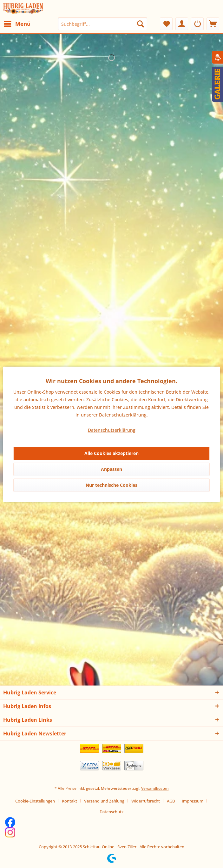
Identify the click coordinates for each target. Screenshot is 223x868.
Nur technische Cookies (111, 485)
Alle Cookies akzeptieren (111, 453)
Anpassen (111, 469)
